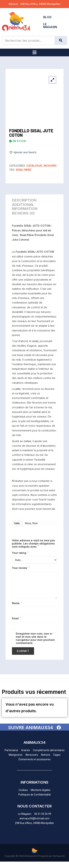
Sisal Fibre (23, 170)
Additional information (25, 207)
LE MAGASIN (50, 26)
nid (45, 230)
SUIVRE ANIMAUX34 (31, 728)
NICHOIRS (50, 166)
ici (53, 509)
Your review (21, 568)
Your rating (20, 553)
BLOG (47, 17)
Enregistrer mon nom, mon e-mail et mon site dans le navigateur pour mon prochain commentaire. (35, 638)
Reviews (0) (23, 213)
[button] (34, 52)
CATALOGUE (34, 166)
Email (16, 618)
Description (24, 200)
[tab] (34, 200)
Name (17, 603)
